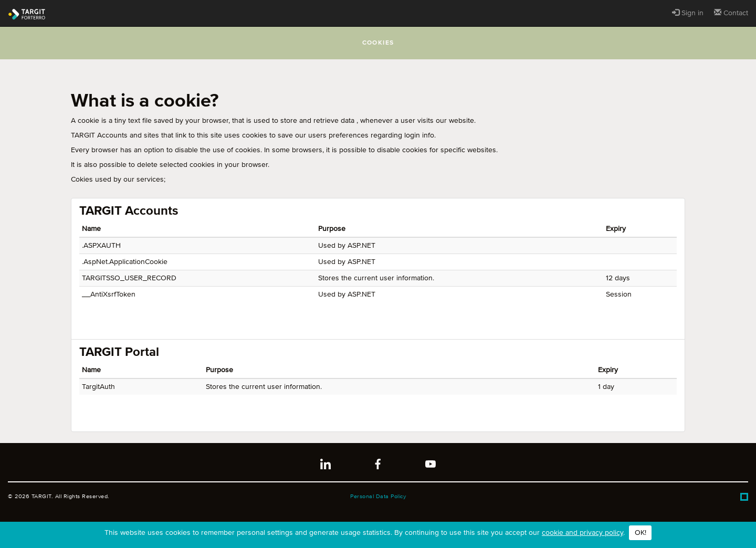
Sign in (688, 13)
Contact (731, 13)
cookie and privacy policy (582, 533)
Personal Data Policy (378, 496)
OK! (640, 533)
